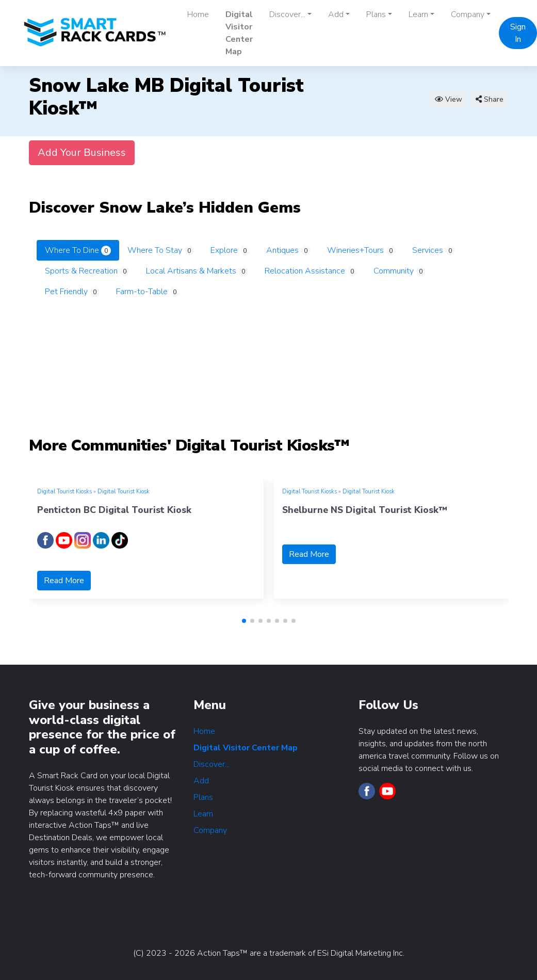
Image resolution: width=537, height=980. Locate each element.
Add (201, 781)
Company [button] (468, 14)
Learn (203, 814)
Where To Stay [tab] (161, 250)
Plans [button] (376, 14)
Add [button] (336, 14)
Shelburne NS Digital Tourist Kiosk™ (365, 510)
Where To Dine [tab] (78, 250)
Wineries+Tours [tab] (361, 250)
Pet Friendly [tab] (72, 292)
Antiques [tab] (288, 250)
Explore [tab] (230, 250)
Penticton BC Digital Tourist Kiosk (114, 510)
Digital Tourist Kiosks (64, 492)
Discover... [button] (287, 14)
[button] (244, 621)
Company (210, 830)
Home (198, 14)
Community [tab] (400, 271)
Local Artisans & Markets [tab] (197, 271)
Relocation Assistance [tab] (311, 271)
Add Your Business (82, 152)
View (449, 99)
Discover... (211, 764)
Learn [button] (418, 14)
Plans (203, 797)
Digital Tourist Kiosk (124, 492)
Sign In (518, 33)
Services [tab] (434, 250)
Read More (64, 581)
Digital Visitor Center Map (239, 33)
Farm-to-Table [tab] (148, 292)
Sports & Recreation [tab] (87, 271)
